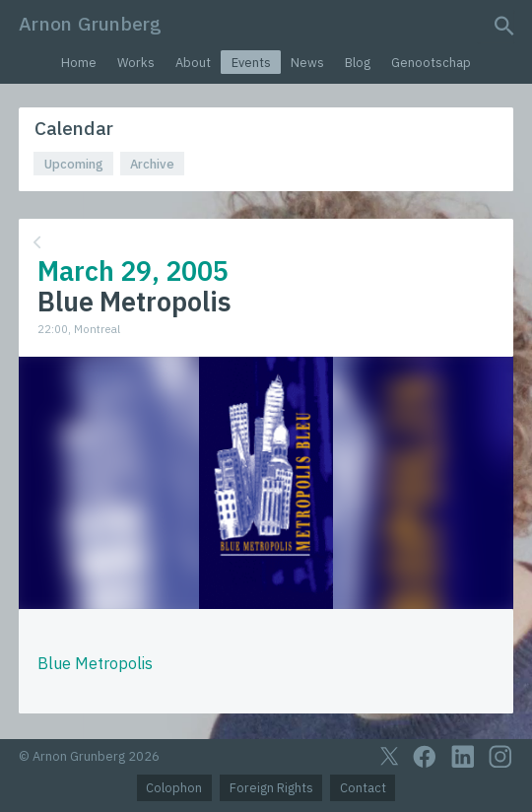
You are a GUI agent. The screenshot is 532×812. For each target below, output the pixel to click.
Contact (363, 788)
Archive (152, 164)
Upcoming (74, 164)
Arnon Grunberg (90, 23)
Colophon (174, 788)
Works (136, 63)
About (193, 63)
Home (79, 63)
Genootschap (431, 63)
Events (251, 63)
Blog (358, 63)
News (307, 63)
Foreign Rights (271, 788)
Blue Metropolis (95, 663)
